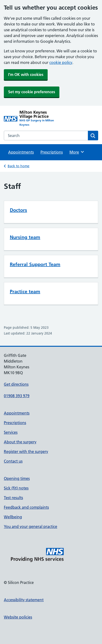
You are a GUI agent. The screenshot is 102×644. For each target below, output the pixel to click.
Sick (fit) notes (16, 488)
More (77, 152)
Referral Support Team (35, 264)
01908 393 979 (17, 396)
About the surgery (20, 442)
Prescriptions (52, 152)
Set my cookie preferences (32, 92)
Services (11, 432)
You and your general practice (31, 526)
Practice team (25, 291)
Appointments (21, 152)
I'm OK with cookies (26, 74)
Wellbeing (13, 517)
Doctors (18, 210)
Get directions (16, 384)
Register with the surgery (26, 452)
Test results (13, 498)
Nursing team (25, 237)
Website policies (18, 617)
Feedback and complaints (26, 507)
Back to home (19, 166)
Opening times (17, 478)
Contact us (13, 461)
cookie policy (61, 62)
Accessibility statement (24, 600)
